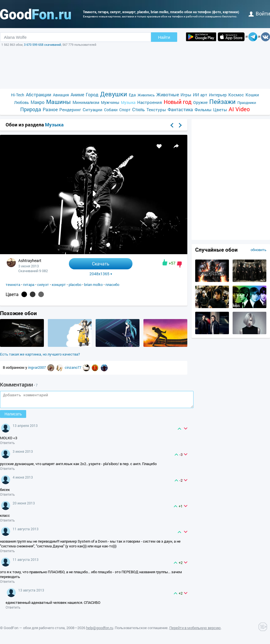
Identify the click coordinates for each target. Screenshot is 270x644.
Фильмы (203, 110)
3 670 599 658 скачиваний (42, 45)
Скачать (101, 264)
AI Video (239, 109)
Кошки (252, 95)
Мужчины (110, 102)
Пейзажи (222, 102)
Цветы (220, 110)
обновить (258, 250)
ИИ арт (200, 95)
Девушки (114, 94)
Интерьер (218, 95)
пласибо (112, 285)
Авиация (61, 95)
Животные (168, 95)
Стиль (139, 109)
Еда (132, 95)
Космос (236, 95)
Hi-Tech (18, 95)
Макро (38, 102)
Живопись (146, 95)
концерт (59, 285)
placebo (75, 285)
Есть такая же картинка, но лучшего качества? (40, 354)
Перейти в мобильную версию (195, 630)
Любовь (22, 102)
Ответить (7, 445)
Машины (58, 102)
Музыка (128, 102)
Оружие (200, 102)
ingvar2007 (37, 367)
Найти (164, 37)
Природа (31, 109)
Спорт (125, 110)
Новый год (178, 102)
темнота (13, 285)
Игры (186, 95)
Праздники (247, 103)
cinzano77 (73, 367)
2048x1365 (101, 274)
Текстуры (156, 110)
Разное (50, 109)
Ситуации (93, 110)
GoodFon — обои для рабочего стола (34, 630)
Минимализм (86, 102)
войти (259, 13)
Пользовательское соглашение (141, 630)
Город (92, 95)
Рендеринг (70, 110)
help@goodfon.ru (100, 630)
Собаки (111, 110)
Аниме (77, 95)
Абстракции (39, 95)
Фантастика (180, 109)
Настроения (150, 102)
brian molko (93, 285)
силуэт (43, 285)
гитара (29, 285)
